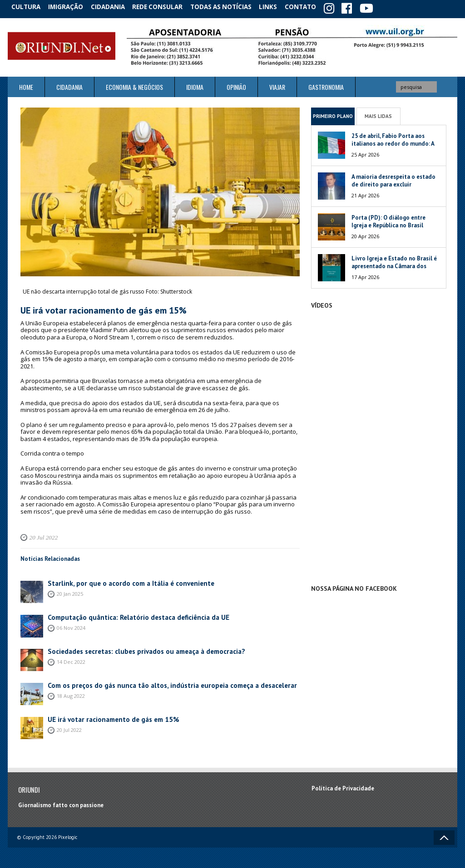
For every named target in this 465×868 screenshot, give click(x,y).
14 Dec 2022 (71, 659)
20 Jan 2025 (70, 591)
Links (279, 7)
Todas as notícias (230, 7)
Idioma (195, 85)
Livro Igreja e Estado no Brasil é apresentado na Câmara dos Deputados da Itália (394, 264)
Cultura (28, 7)
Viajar (277, 85)
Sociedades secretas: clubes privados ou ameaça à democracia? (133, 649)
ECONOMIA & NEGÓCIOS (134, 85)
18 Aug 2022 (71, 693)
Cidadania (116, 7)
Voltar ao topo (444, 835)
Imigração (71, 7)
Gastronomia (326, 85)
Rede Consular (167, 7)
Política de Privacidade (343, 787)
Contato (314, 7)
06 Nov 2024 (71, 625)
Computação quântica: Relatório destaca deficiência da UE (126, 615)
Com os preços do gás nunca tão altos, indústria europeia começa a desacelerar (154, 683)
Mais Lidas (378, 114)
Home (26, 85)
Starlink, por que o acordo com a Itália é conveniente (118, 581)
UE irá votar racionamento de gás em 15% (104, 717)
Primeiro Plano (333, 114)
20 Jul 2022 (41, 535)
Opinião (236, 85)
